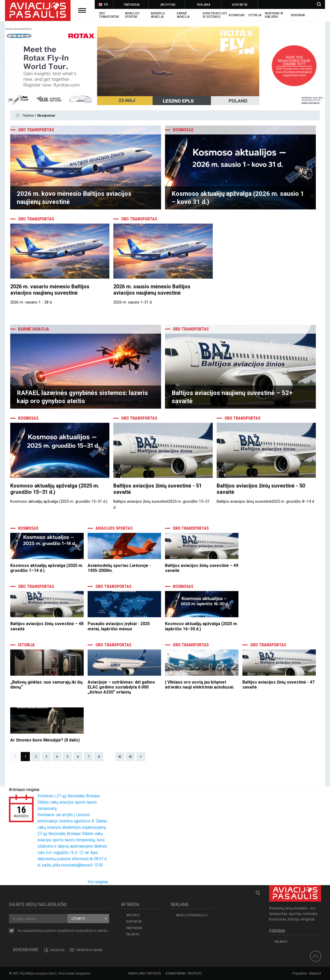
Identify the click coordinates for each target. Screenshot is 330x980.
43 (130, 757)
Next (141, 757)
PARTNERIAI (132, 5)
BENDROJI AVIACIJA (158, 15)
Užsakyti (78, 919)
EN (103, 5)
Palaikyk (133, 934)
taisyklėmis (66, 931)
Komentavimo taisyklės (184, 973)
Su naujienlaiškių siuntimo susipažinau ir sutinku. (63, 931)
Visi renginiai (98, 882)
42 (120, 757)
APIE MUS (133, 915)
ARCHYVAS (168, 5)
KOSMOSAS (237, 15)
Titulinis (28, 115)
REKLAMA (204, 5)
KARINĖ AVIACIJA (183, 15)
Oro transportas (109, 15)
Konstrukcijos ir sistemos (215, 15)
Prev (15, 757)
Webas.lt (315, 973)
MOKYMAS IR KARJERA (274, 15)
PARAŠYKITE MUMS (89, 950)
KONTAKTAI (240, 5)
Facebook (57, 950)
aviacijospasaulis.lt (192, 915)
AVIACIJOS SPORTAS (132, 15)
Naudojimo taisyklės (145, 973)
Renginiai (298, 15)
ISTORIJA (255, 15)
